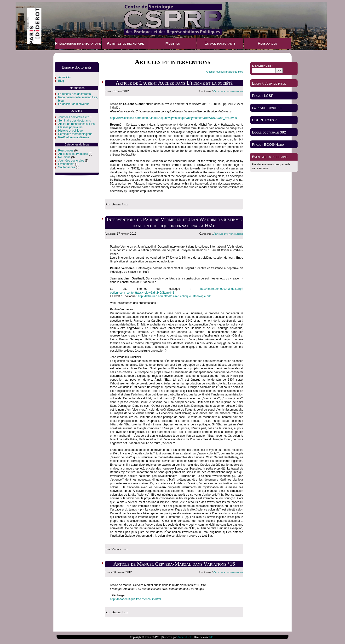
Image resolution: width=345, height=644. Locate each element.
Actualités (64, 77)
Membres (172, 43)
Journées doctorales (71, 161)
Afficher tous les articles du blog (225, 72)
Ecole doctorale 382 (269, 132)
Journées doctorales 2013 (75, 117)
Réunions (64, 157)
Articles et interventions (73, 154)
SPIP (212, 637)
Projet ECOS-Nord (268, 144)
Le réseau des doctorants (74, 94)
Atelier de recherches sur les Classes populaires (76, 126)
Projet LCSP (263, 96)
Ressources (267, 43)
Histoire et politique (70, 131)
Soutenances (67, 167)
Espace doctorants (220, 43)
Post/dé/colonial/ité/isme (74, 137)
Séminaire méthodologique (75, 134)
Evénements (66, 164)
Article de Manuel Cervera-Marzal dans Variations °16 (174, 564)
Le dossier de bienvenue (74, 104)
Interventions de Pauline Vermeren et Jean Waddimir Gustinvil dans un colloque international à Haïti (174, 222)
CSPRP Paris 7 (264, 120)
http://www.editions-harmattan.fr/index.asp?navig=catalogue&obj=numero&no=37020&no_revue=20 (173, 118)
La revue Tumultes (267, 108)
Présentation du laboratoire (78, 43)
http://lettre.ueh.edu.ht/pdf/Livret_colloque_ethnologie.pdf (174, 296)
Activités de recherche (125, 43)
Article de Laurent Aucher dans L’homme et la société (174, 83)
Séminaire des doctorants (75, 121)
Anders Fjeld (185, 637)
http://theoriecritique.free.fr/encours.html (135, 599)
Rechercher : (263, 66)
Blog (61, 81)
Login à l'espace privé (269, 83)
